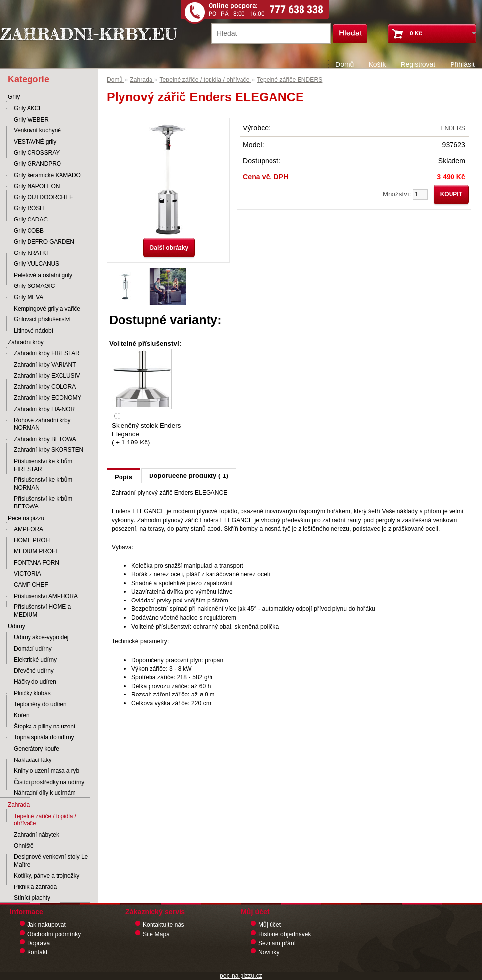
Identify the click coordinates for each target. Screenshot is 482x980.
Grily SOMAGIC (34, 286)
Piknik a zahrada (35, 887)
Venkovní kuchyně (37, 130)
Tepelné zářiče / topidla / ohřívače (45, 820)
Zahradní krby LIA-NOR (44, 409)
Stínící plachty (32, 898)
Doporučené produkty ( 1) (189, 476)
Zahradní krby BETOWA (45, 439)
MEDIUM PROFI (35, 551)
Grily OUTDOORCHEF (43, 197)
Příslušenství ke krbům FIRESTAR (43, 465)
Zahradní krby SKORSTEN (48, 450)
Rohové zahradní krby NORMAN (42, 424)
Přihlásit (462, 64)
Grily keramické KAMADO (47, 175)
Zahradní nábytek (36, 835)
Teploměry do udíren (40, 704)
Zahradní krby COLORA (45, 387)
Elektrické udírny (35, 660)
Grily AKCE (28, 108)
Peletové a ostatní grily (43, 275)
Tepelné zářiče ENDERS (289, 80)
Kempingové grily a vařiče (47, 309)
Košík (377, 64)
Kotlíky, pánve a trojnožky (46, 876)
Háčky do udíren (35, 682)
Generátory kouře (36, 749)
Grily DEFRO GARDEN (44, 242)
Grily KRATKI (31, 253)
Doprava (38, 943)
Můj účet (270, 925)
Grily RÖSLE (30, 208)
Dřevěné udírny (34, 671)
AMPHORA (29, 529)
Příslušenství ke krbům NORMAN (43, 484)
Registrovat (418, 64)
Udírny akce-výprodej (41, 637)
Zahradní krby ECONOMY (47, 398)
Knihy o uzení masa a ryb (46, 771)
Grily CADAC (31, 220)
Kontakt (37, 952)
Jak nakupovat (46, 925)
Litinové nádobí (33, 331)
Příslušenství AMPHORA (46, 596)
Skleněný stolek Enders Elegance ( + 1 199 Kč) (146, 434)
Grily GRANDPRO (37, 164)
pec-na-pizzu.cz (241, 976)
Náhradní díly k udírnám (45, 793)
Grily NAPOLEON (37, 186)
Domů (345, 64)
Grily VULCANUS (36, 264)
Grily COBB (29, 231)
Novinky (269, 952)
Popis (123, 477)
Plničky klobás (32, 693)
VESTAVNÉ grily (35, 142)
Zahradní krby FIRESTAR (47, 353)
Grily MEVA (29, 297)
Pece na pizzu (26, 518)
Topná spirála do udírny (44, 737)
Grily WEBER (31, 120)
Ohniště (24, 846)
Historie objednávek (285, 934)
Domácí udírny (33, 649)
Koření (22, 715)
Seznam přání (277, 943)
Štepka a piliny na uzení (45, 727)
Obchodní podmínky (54, 934)
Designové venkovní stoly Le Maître (51, 861)
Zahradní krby (26, 342)
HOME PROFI (32, 540)
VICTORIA (28, 574)
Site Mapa (156, 934)
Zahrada (19, 805)
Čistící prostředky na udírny (49, 782)
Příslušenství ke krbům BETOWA (43, 503)
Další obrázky (169, 248)
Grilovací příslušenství (42, 319)
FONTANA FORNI (37, 563)
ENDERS (453, 128)
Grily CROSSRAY (37, 153)
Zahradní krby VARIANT (45, 365)
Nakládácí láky (33, 760)
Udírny (16, 626)
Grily (14, 97)
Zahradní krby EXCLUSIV (47, 376)
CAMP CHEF (31, 585)
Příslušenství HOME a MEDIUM (42, 611)
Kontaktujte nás (164, 925)
